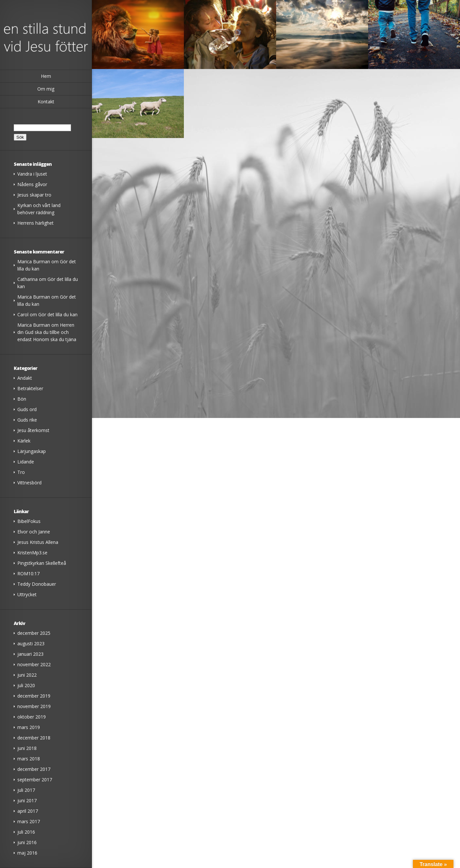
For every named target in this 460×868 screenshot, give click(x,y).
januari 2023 (30, 654)
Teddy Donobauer (37, 584)
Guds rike (27, 420)
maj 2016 (27, 853)
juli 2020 (26, 685)
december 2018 (34, 738)
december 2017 (34, 769)
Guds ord (27, 409)
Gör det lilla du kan (58, 314)
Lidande (26, 462)
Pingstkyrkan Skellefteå (42, 563)
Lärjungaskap (32, 451)
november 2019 (34, 706)
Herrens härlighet (35, 223)
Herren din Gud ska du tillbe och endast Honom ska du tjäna (47, 332)
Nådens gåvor (32, 184)
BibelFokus (29, 521)
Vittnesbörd (29, 483)
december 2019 (34, 696)
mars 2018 (29, 759)
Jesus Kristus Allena (38, 542)
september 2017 (35, 780)
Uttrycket (27, 594)
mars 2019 (29, 727)
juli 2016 (26, 832)
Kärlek (24, 441)
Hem (46, 76)
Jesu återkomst (33, 430)
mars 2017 (29, 821)
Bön (22, 399)
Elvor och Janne (34, 532)
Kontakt (46, 102)
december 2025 (34, 633)
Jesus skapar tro (34, 195)
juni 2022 (27, 675)
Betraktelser (30, 388)
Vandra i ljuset (32, 174)
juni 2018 (27, 748)
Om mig (46, 89)
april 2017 (28, 811)
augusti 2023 (31, 643)
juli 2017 (26, 790)
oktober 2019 (32, 717)
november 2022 (34, 664)
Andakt (25, 378)
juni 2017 (27, 800)
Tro (21, 472)
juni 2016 (27, 842)
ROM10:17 (28, 573)
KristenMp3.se (32, 553)
